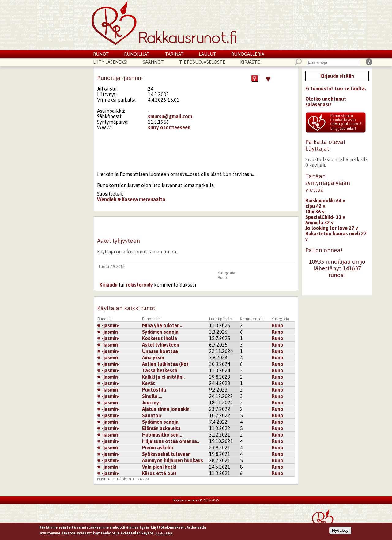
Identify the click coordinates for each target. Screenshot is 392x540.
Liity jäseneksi (110, 62)
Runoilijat (137, 54)
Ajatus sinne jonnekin (166, 409)
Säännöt (153, 62)
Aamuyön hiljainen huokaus (173, 460)
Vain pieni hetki (159, 467)
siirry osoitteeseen (169, 127)
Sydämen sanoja (160, 332)
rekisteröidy (139, 285)
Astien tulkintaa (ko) (165, 364)
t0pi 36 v (315, 212)
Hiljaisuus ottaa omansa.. (171, 441)
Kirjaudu (109, 285)
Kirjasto (250, 62)
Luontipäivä (221, 319)
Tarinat (174, 54)
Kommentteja (252, 319)
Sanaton (152, 415)
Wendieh (107, 199)
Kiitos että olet (159, 473)
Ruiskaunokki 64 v (325, 201)
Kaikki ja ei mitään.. (163, 377)
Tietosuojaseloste (202, 62)
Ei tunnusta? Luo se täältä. (336, 88)
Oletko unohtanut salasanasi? (326, 102)
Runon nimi (152, 319)
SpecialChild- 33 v (325, 217)
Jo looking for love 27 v (332, 228)
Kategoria (280, 319)
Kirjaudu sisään (337, 76)
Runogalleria (248, 54)
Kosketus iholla (160, 338)
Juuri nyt (152, 403)
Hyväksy (340, 531)
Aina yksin (153, 358)
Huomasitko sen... (162, 435)
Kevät (149, 383)
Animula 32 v (319, 223)
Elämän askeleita (161, 428)
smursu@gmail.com (170, 116)
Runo (222, 277)
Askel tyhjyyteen (161, 345)
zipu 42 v (315, 206)
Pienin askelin (158, 448)
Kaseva (128, 199)
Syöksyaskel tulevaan (166, 454)
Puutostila (154, 390)
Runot (101, 54)
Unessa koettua (160, 351)
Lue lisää (164, 533)
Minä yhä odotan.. (162, 325)
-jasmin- (109, 325)
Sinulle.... (152, 396)
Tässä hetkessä (160, 370)
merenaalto (152, 199)
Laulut (207, 54)
